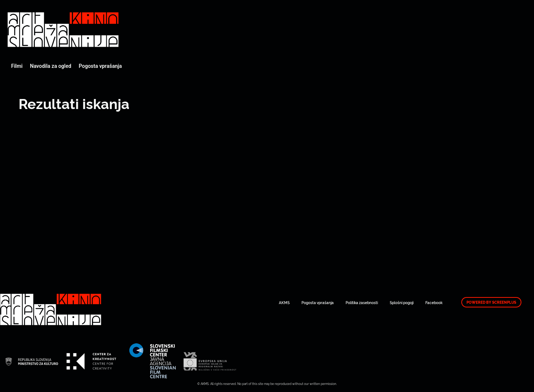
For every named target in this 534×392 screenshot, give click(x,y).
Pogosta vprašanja (100, 66)
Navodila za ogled (51, 66)
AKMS (284, 302)
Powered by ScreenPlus (491, 302)
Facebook (434, 302)
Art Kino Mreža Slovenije (63, 30)
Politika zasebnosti (362, 302)
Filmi (17, 66)
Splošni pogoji (402, 302)
